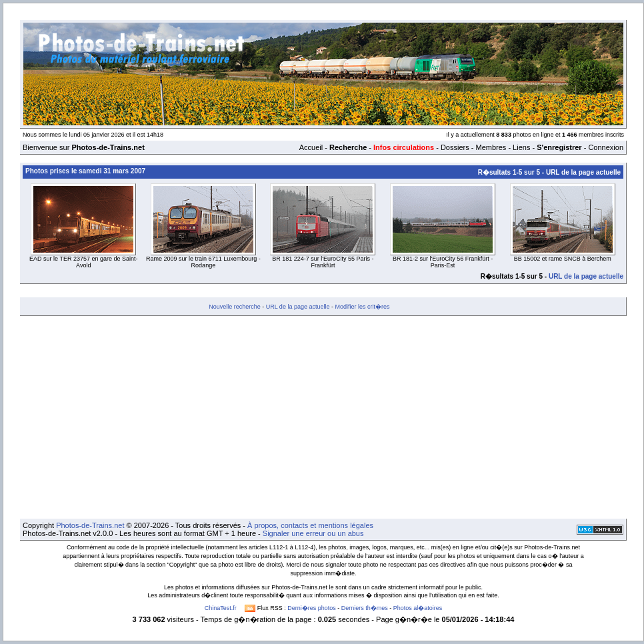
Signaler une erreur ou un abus (313, 533)
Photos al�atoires (418, 608)
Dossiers (455, 147)
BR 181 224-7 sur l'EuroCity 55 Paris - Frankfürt (323, 262)
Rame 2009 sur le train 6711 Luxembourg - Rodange (203, 262)
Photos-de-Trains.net (90, 525)
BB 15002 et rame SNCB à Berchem (563, 259)
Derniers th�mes (365, 608)
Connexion (606, 147)
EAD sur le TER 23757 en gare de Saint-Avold (83, 262)
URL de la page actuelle (583, 172)
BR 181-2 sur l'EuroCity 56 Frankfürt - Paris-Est (443, 262)
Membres (491, 147)
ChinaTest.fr (221, 608)
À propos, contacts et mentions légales (310, 525)
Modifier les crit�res (362, 307)
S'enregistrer (559, 147)
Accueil (311, 147)
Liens (521, 147)
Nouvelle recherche (235, 307)
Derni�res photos (312, 608)
